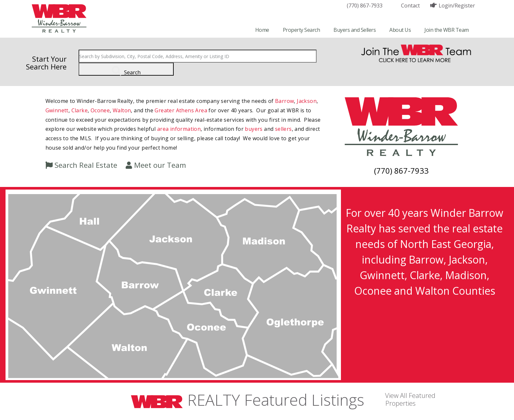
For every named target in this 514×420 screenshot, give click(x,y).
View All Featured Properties (410, 399)
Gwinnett (57, 110)
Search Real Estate (86, 165)
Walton (122, 110)
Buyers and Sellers (355, 30)
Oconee (100, 110)
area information (179, 129)
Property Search (301, 30)
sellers (283, 129)
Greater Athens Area (181, 110)
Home (262, 30)
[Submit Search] (126, 69)
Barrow (284, 101)
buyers (254, 129)
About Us (400, 30)
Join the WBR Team (447, 30)
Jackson (307, 101)
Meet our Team (160, 165)
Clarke (80, 110)
